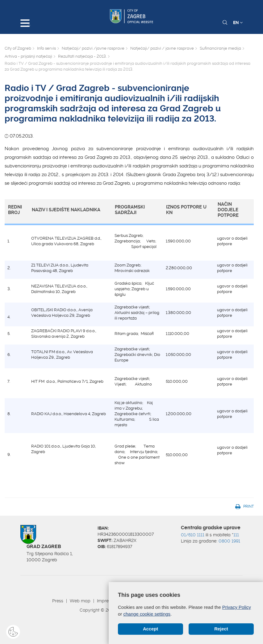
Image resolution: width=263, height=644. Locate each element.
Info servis (46, 48)
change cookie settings (147, 614)
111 (236, 535)
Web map (80, 601)
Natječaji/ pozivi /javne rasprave (93, 48)
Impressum (108, 601)
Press (58, 601)
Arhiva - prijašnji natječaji (28, 56)
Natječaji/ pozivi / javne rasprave (162, 48)
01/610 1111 (193, 535)
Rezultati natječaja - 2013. (82, 56)
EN (238, 23)
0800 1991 (229, 541)
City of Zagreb (18, 48)
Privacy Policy (237, 607)
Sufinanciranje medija (220, 48)
